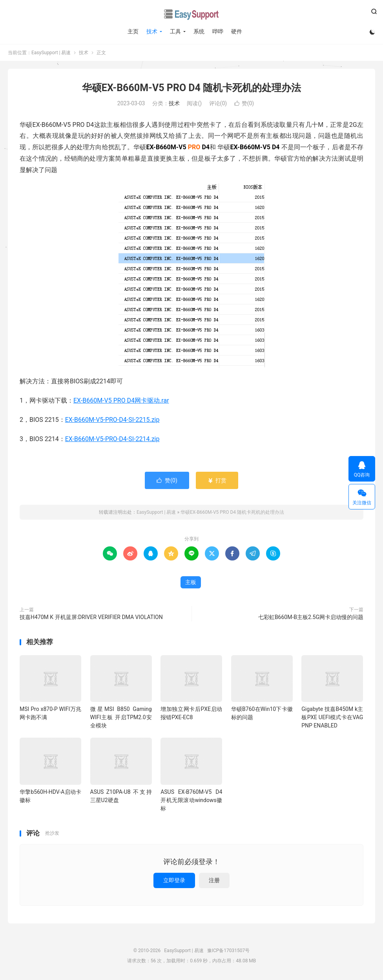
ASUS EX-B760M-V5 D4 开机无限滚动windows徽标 (191, 800)
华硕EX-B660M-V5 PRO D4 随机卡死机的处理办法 (191, 88)
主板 (191, 582)
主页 (133, 31)
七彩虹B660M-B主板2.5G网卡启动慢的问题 (311, 617)
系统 (199, 31)
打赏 (217, 480)
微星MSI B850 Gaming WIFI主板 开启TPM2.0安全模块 (121, 717)
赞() (244, 103)
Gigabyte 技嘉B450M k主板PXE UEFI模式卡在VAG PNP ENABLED (332, 717)
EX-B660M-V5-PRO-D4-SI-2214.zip (112, 439)
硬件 (237, 31)
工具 (175, 31)
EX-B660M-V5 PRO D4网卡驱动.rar (121, 400)
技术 (152, 31)
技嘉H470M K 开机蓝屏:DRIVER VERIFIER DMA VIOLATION (91, 617)
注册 (214, 880)
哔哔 (218, 31)
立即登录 (174, 880)
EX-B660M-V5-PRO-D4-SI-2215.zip (112, 420)
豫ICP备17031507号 (229, 951)
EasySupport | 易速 (192, 14)
